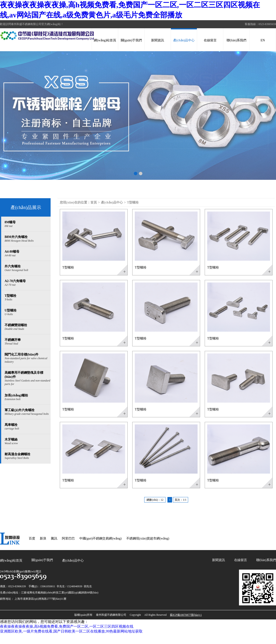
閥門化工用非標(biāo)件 (28, 358)
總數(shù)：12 (155, 500)
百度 (32, 538)
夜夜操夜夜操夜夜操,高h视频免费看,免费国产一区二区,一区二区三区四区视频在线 (67, 626)
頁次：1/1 (180, 500)
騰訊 (54, 538)
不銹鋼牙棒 (28, 342)
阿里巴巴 (68, 538)
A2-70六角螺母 (28, 283)
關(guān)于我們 (131, 40)
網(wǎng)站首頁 (105, 40)
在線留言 (210, 40)
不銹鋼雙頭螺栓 (28, 327)
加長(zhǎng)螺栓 (28, 397)
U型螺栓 (28, 312)
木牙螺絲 (28, 441)
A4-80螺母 (28, 254)
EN (263, 40)
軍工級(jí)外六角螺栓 (28, 412)
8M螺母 (28, 224)
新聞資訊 (158, 40)
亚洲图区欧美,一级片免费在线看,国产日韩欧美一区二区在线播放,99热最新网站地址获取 (71, 631)
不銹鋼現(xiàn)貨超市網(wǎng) (148, 538)
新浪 (43, 538)
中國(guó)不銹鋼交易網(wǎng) (101, 538)
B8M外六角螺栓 (28, 239)
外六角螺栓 (28, 268)
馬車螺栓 (28, 427)
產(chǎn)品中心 (184, 40)
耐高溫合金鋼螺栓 (28, 456)
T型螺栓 (28, 298)
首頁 (94, 202)
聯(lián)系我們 (236, 40)
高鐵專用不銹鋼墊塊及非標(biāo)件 (28, 378)
